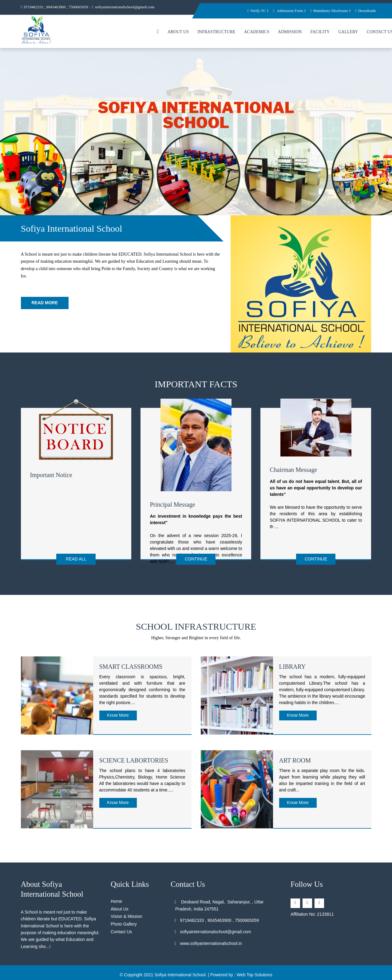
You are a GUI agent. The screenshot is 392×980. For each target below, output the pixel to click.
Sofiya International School (180, 974)
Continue (196, 559)
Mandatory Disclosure (328, 11)
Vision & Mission (126, 916)
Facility (320, 32)
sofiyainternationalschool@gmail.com (125, 7)
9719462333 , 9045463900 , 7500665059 (55, 7)
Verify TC (254, 11)
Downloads (365, 11)
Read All (76, 559)
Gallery (348, 32)
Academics (256, 32)
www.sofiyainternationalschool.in (209, 942)
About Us (178, 32)
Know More (118, 714)
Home (116, 901)
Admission (290, 32)
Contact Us (121, 931)
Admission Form (286, 11)
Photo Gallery (124, 923)
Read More (45, 303)
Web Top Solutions (255, 974)
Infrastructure (216, 32)
